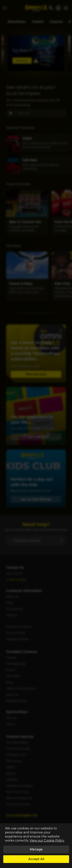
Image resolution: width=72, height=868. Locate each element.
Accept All (36, 859)
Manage (36, 849)
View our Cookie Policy (47, 840)
